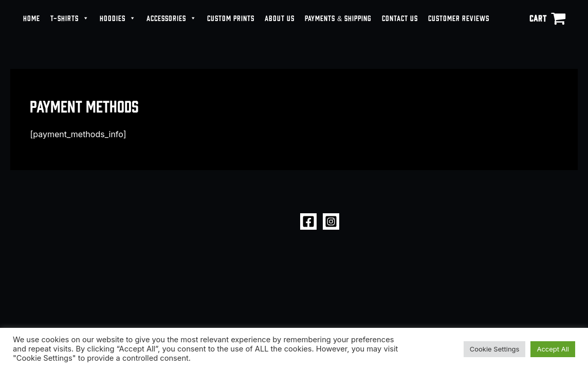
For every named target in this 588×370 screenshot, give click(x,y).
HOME (32, 18)
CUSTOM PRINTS (231, 18)
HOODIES (118, 18)
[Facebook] (308, 221)
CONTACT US (400, 18)
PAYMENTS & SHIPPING (338, 18)
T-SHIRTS (70, 18)
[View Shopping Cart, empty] (547, 18)
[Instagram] (331, 221)
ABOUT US (280, 18)
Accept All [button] (553, 349)
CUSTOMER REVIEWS (459, 18)
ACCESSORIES (172, 18)
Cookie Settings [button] (495, 349)
